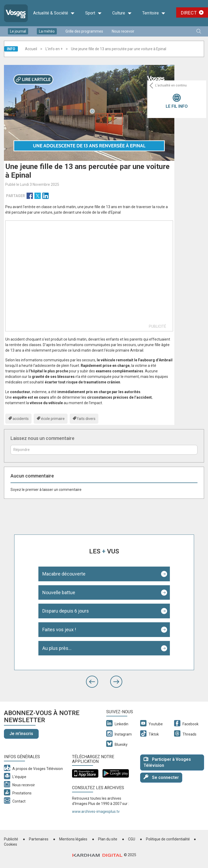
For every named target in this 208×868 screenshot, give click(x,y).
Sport (93, 13)
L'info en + (54, 49)
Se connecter (161, 777)
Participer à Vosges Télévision (167, 762)
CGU (132, 839)
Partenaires (39, 839)
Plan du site (108, 839)
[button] (92, 682)
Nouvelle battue (59, 592)
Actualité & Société (54, 13)
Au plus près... (57, 648)
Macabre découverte (64, 574)
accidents (21, 419)
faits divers (86, 419)
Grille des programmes (84, 31)
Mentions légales (73, 839)
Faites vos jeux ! (59, 630)
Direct (189, 13)
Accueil (31, 49)
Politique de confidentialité (168, 839)
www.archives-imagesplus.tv (96, 811)
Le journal (18, 31)
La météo (47, 31)
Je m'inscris (21, 734)
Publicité (11, 839)
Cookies (11, 844)
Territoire (154, 13)
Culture (122, 13)
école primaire (53, 419)
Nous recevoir (123, 31)
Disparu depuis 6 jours (66, 611)
